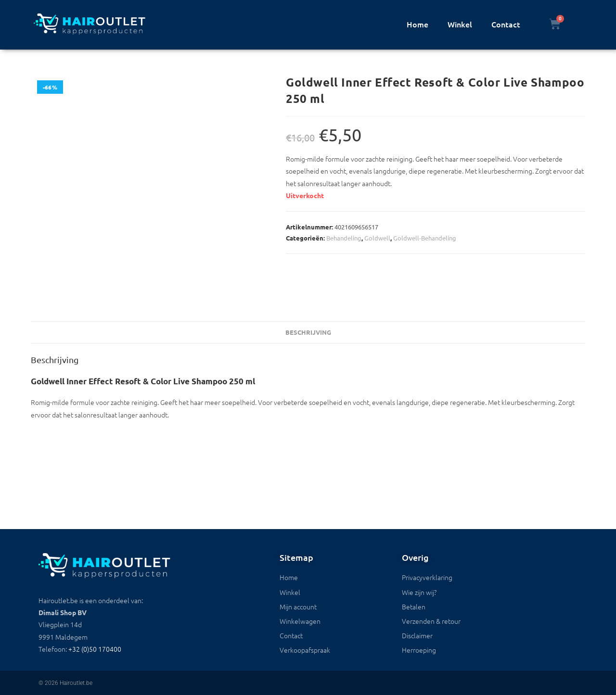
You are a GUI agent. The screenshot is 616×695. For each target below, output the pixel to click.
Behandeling (344, 238)
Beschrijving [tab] (308, 332)
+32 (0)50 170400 (95, 649)
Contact (506, 24)
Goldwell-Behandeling (425, 238)
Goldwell (377, 238)
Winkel (460, 24)
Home (417, 24)
